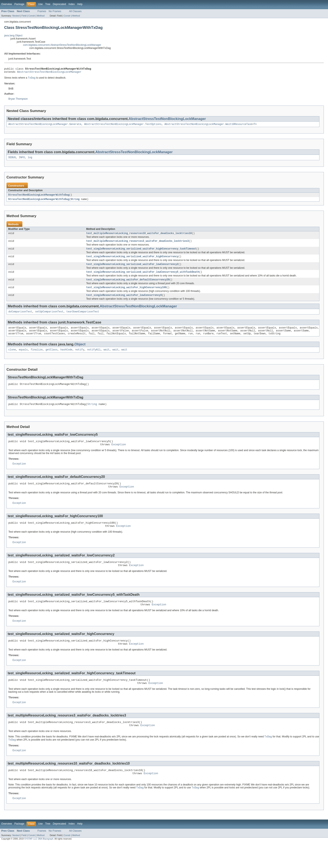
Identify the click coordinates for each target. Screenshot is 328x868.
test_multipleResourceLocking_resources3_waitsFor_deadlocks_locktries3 (137, 244)
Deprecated (60, 4)
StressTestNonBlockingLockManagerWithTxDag (39, 197)
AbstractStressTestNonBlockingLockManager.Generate (45, 126)
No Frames (55, 11)
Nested (16, 16)
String (75, 202)
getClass (52, 358)
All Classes (75, 11)
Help (80, 4)
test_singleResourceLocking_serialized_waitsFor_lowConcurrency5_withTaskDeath (143, 277)
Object (80, 352)
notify (80, 358)
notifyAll (94, 358)
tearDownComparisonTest (83, 318)
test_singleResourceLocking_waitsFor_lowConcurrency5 (124, 302)
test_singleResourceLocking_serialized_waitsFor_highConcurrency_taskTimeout (141, 253)
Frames (42, 11)
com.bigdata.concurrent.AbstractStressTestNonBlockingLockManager (62, 45)
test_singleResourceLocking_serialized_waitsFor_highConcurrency (132, 261)
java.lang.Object (13, 36)
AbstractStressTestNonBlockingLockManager (49, 73)
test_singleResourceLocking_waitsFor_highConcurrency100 (126, 293)
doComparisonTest (20, 318)
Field (24, 16)
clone (12, 358)
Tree (48, 4)
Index (72, 4)
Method (41, 16)
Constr (32, 16)
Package (19, 4)
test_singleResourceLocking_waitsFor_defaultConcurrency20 (128, 285)
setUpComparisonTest (49, 318)
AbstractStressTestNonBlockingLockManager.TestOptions (123, 126)
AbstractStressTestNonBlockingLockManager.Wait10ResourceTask (208, 126)
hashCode (66, 358)
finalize (37, 358)
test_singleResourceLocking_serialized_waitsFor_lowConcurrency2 (132, 269)
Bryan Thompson (18, 100)
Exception (119, 455)
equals (23, 358)
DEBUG (12, 160)
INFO (22, 160)
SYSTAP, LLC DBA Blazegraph (39, 864)
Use (40, 4)
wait (106, 358)
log (30, 160)
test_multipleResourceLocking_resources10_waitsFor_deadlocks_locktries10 (139, 236)
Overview (7, 4)
